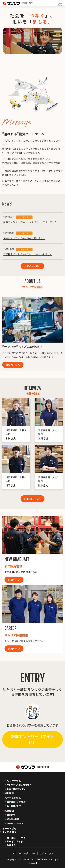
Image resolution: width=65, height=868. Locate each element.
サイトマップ (46, 853)
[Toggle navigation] (60, 3)
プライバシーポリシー (23, 853)
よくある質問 (9, 832)
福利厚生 (9, 793)
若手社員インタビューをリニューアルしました (28, 254)
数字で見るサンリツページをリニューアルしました (30, 222)
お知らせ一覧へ (32, 266)
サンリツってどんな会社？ (19, 785)
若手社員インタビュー (17, 802)
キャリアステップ (15, 823)
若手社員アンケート (16, 806)
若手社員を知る (13, 798)
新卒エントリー (15, 845)
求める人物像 (13, 819)
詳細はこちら (32, 499)
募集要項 (11, 815)
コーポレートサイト (17, 838)
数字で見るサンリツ (16, 789)
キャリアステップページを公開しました (24, 238)
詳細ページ (14, 580)
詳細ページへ (13, 365)
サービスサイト (15, 841)
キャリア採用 (9, 828)
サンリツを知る (13, 781)
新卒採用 (9, 811)
